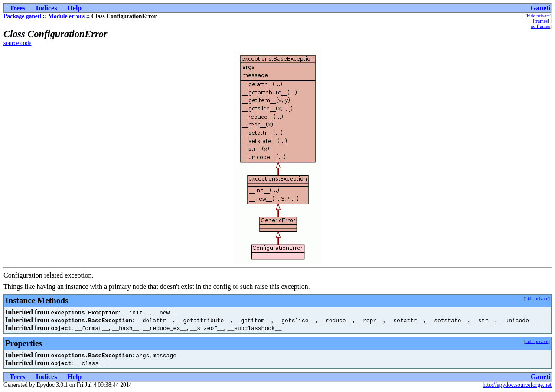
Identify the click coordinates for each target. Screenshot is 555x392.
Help (74, 8)
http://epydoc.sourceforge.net (517, 385)
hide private (538, 16)
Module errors (66, 16)
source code (18, 43)
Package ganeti (22, 16)
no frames (540, 26)
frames (541, 21)
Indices (46, 8)
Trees (18, 8)
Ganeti (541, 8)
